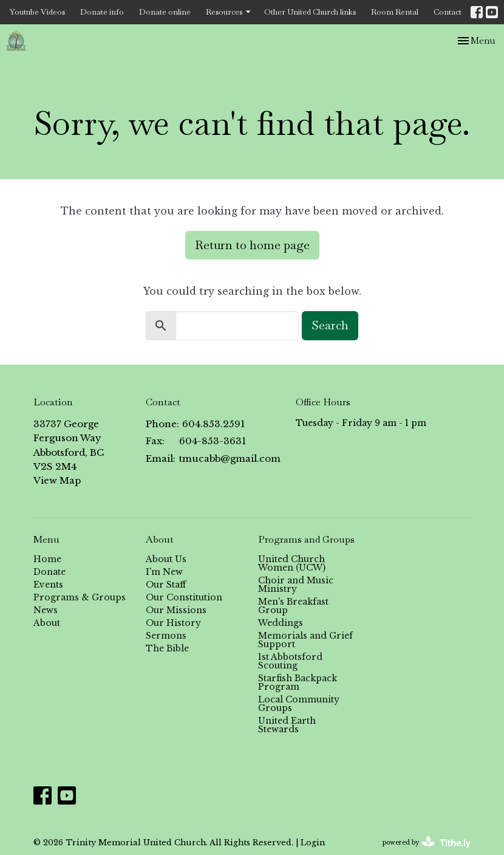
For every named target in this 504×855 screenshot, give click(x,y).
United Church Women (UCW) (292, 563)
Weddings (281, 623)
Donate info (102, 12)
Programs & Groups (80, 597)
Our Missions (176, 610)
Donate (49, 572)
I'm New (164, 572)
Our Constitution (184, 597)
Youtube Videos (37, 12)
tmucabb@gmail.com (230, 458)
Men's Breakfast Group (293, 606)
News (46, 610)
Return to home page (252, 245)
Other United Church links (310, 12)
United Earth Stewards (287, 725)
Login (313, 842)
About (47, 623)
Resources (229, 12)
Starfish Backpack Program (298, 682)
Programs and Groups (306, 539)
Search (330, 325)
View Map (57, 480)
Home (47, 559)
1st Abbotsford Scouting (290, 661)
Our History (173, 623)
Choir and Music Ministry (296, 585)
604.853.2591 (213, 424)
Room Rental (395, 12)
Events (48, 585)
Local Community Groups (299, 704)
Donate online (165, 12)
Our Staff (166, 585)
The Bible (167, 648)
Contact (448, 12)
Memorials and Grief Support (305, 640)
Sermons (166, 636)
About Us (166, 559)
